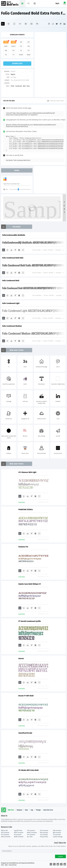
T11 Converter (57, 835)
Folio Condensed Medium (12, 326)
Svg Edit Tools (18, 831)
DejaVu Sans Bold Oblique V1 (13, 584)
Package (38, 810)
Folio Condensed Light (11, 303)
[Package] (26, 24)
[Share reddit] (53, 24)
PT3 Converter (5, 835)
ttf (6, 42)
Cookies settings (58, 837)
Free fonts (10, 4)
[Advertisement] (51, 65)
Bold (24, 86)
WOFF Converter (19, 833)
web (13, 42)
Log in (57, 4)
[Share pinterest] (61, 24)
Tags (32, 810)
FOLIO (13, 86)
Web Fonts (11, 810)
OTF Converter (44, 831)
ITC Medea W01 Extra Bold (12, 770)
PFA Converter (44, 833)
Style (26, 810)
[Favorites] (9, 24)
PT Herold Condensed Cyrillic (13, 621)
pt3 (14, 51)
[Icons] (31, 24)
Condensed (19, 86)
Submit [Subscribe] (60, 856)
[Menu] (35, 3)
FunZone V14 (7, 547)
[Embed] (19, 250)
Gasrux (5, 658)
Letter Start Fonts (48, 810)
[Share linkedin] (65, 24)
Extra (28, 86)
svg (21, 42)
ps (21, 51)
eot (29, 42)
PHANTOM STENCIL (9, 510)
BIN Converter (57, 833)
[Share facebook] (49, 24)
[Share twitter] (57, 24)
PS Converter (18, 835)
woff (6, 46)
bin (6, 51)
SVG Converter (57, 831)
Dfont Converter (6, 837)
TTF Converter (31, 831)
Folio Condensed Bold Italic (13, 258)
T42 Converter (44, 835)
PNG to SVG (4, 831)
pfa (29, 46)
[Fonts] (37, 24)
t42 (6, 55)
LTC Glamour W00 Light (11, 472)
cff (29, 51)
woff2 (13, 46)
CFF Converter (31, 835)
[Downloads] (11, 250)
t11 (13, 55)
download (17, 63)
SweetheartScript (9, 733)
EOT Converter (5, 833)
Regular (13, 74)
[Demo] (14, 24)
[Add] (3, 24)
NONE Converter (19, 837)
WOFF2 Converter (32, 833)
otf (21, 46)
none (29, 55)
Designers (19, 810)
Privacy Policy (44, 837)
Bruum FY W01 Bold (10, 696)
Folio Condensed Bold (11, 281)
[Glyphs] (20, 24)
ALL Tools (30, 837)
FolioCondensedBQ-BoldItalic (14, 235)
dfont (21, 55)
